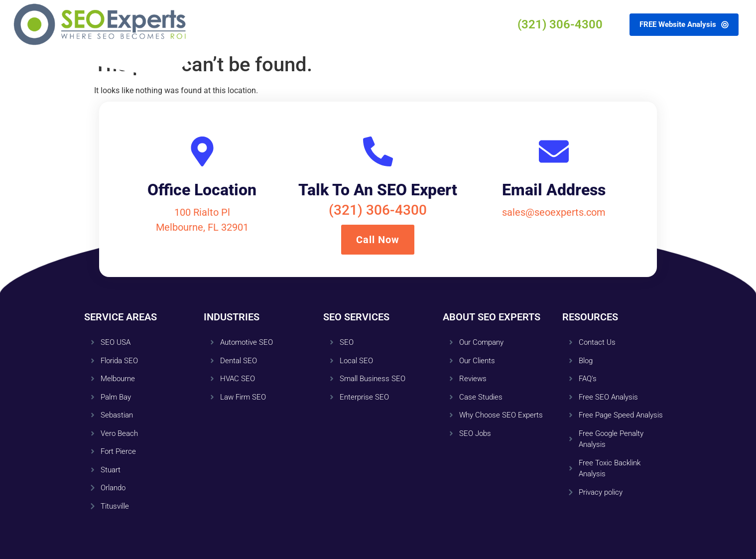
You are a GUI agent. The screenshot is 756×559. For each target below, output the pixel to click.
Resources (372, 24)
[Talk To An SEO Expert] (378, 151)
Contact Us (432, 24)
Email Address (554, 190)
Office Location (202, 190)
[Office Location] (202, 151)
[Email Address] (554, 151)
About (315, 24)
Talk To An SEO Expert (378, 190)
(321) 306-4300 (378, 210)
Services (260, 24)
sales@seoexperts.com (554, 212)
